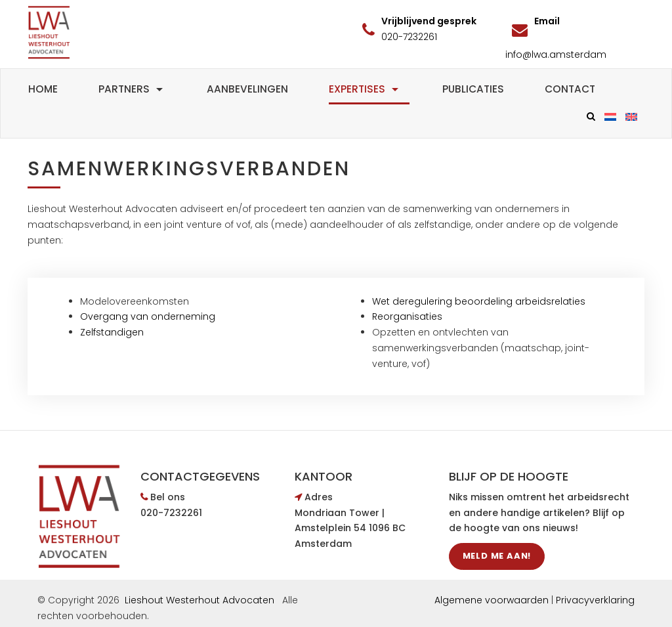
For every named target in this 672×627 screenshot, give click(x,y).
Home (43, 89)
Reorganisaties (407, 316)
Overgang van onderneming (148, 316)
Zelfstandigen (113, 332)
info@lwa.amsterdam (556, 54)
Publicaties (473, 89)
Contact (570, 89)
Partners (132, 89)
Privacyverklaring (595, 600)
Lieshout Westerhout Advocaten (199, 600)
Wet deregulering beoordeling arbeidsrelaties (479, 301)
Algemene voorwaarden (492, 600)
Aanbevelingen (247, 89)
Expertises (365, 89)
